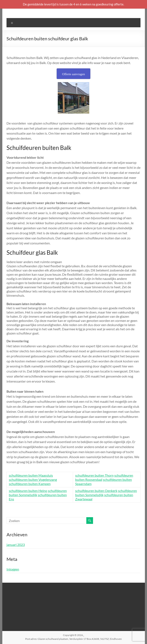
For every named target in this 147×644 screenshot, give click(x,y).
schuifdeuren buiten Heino (28, 491)
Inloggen (13, 569)
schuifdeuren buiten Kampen (30, 484)
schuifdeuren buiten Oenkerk (96, 491)
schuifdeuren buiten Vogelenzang (33, 479)
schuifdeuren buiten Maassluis (31, 475)
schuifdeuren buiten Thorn (94, 475)
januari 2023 (16, 545)
